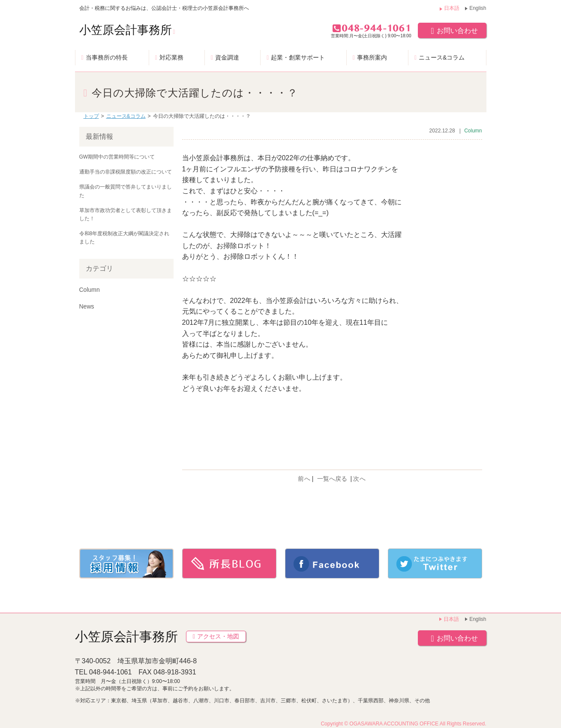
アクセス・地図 (216, 636)
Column (473, 131)
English (478, 8)
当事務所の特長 (107, 57)
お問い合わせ (452, 30)
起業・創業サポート (298, 57)
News (87, 306)
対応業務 (171, 57)
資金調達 (227, 57)
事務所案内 (372, 57)
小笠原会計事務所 (127, 30)
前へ (304, 479)
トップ (91, 116)
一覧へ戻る (332, 479)
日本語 (452, 8)
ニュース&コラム (442, 57)
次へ (360, 479)
